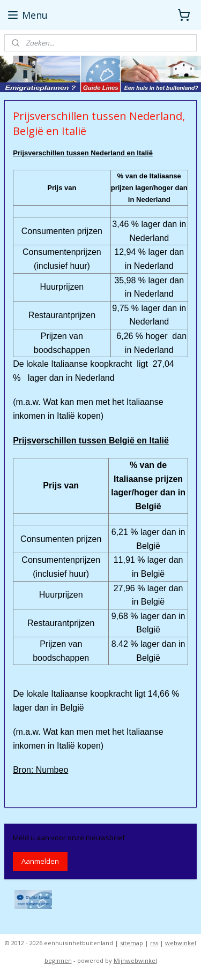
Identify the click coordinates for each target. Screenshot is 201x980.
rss (154, 943)
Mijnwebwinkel (135, 960)
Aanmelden (40, 861)
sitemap (132, 943)
